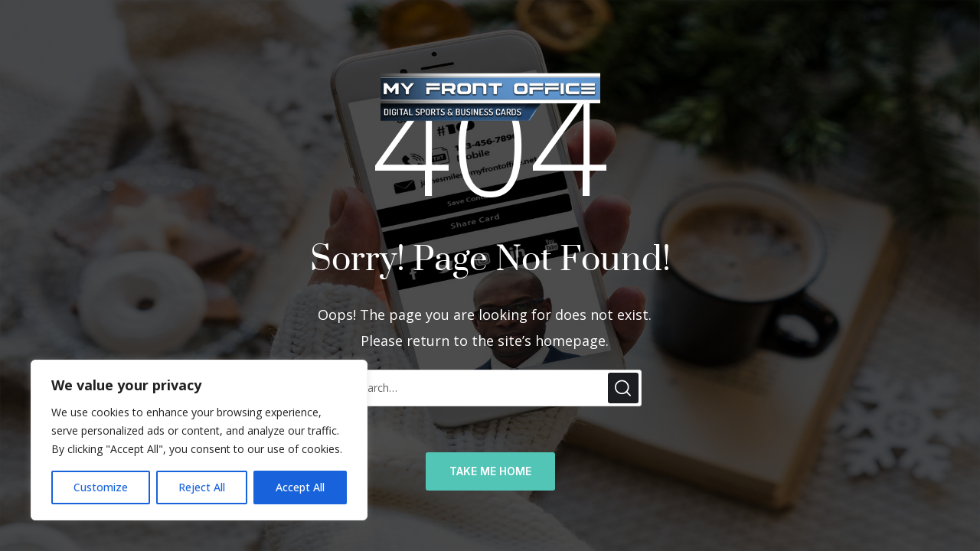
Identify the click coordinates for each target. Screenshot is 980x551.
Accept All (300, 487)
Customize (101, 487)
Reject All (202, 487)
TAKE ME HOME (490, 471)
